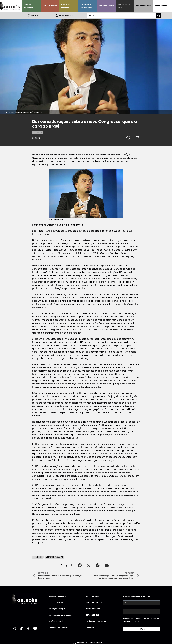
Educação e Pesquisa (66, 6)
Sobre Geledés (161, 6)
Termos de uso (93, 615)
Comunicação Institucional (86, 6)
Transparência (93, 609)
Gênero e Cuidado (50, 6)
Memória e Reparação (28, 6)
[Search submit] (159, 15)
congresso (38, 557)
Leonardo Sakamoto (55, 557)
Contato (90, 627)
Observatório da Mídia (125, 6)
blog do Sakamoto (73, 225)
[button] (80, 565)
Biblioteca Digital (144, 6)
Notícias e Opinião (106, 6)
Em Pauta (38, 132)
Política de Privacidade (97, 621)
